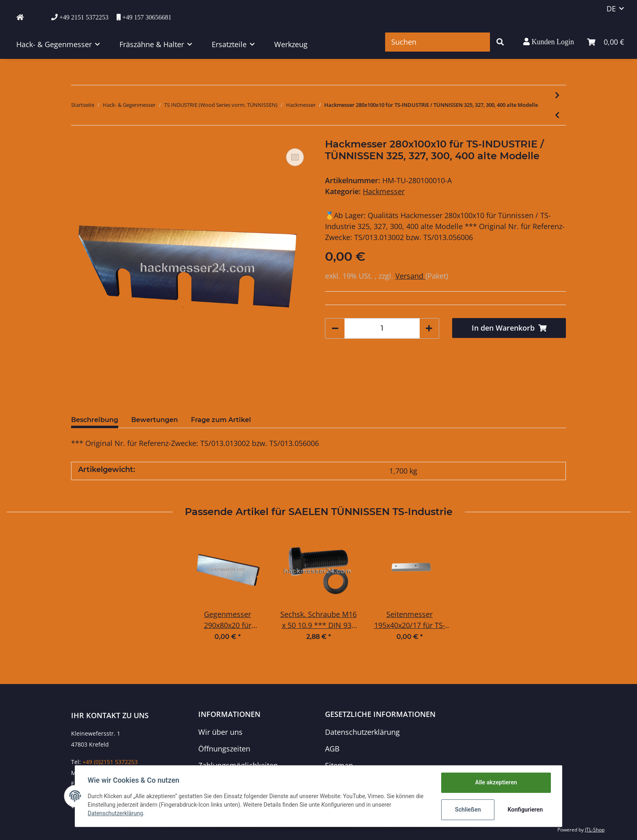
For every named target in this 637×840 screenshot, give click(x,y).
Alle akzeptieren (495, 783)
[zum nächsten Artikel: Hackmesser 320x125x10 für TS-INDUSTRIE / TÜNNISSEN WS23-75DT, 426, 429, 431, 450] (557, 95)
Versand (410, 276)
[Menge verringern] (335, 328)
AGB (332, 749)
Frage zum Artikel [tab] (221, 420)
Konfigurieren (525, 810)
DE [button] (611, 9)
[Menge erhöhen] (429, 328)
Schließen (467, 810)
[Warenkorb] (606, 42)
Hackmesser (384, 191)
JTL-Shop (595, 830)
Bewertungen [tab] (155, 420)
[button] (549, 42)
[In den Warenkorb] (509, 328)
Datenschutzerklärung (362, 732)
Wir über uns (220, 732)
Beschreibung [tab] (95, 420)
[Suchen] (438, 42)
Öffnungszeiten (224, 749)
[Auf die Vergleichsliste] (295, 157)
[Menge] (382, 328)
